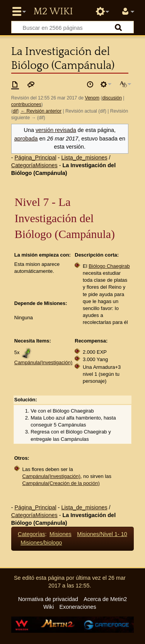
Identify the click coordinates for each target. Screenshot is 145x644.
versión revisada (56, 130)
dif (15, 111)
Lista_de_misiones (84, 158)
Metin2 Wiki (53, 12)
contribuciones (26, 104)
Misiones (61, 534)
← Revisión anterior (41, 111)
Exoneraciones (78, 607)
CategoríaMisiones (34, 165)
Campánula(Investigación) (43, 362)
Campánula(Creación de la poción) (61, 483)
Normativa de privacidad (48, 599)
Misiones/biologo (41, 543)
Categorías (31, 534)
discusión (112, 98)
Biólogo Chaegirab (109, 266)
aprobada (26, 139)
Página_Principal (36, 158)
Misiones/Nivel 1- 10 (102, 534)
